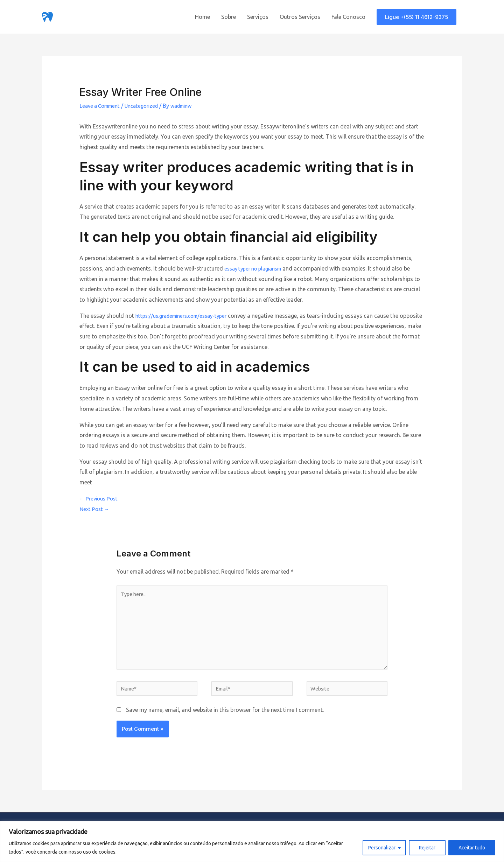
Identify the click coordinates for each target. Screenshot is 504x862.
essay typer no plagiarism (257, 268)
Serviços (258, 17)
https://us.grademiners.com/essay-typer (186, 316)
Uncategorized (148, 106)
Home (202, 17)
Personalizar (382, 848)
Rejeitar (427, 848)
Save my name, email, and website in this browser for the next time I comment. (225, 719)
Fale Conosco (348, 17)
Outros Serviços (300, 17)
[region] (252, 842)
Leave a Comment (102, 106)
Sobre (229, 17)
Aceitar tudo (472, 848)
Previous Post (100, 498)
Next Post (95, 509)
